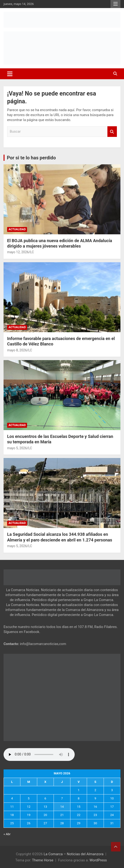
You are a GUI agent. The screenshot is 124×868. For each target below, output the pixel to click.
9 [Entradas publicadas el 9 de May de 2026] (95, 798)
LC (32, 252)
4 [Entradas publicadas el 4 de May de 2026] (12, 798)
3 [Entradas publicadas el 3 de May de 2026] (112, 790)
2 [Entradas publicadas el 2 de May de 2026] (95, 790)
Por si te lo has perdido (31, 158)
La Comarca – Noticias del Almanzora (73, 854)
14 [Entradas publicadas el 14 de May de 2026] (62, 807)
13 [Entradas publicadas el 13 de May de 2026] (45, 807)
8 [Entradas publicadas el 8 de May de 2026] (79, 798)
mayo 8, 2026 (17, 350)
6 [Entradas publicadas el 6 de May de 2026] (45, 798)
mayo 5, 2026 (17, 448)
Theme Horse (43, 860)
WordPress (98, 860)
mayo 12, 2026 (18, 252)
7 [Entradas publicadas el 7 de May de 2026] (62, 798)
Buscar (112, 132)
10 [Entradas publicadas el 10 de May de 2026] (112, 798)
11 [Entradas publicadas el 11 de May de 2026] (12, 807)
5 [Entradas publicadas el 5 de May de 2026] (29, 798)
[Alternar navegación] (10, 74)
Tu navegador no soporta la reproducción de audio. (39, 755)
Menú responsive (115, 4)
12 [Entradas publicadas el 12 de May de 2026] (29, 807)
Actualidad (17, 229)
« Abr (7, 834)
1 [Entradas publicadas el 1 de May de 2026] (79, 790)
